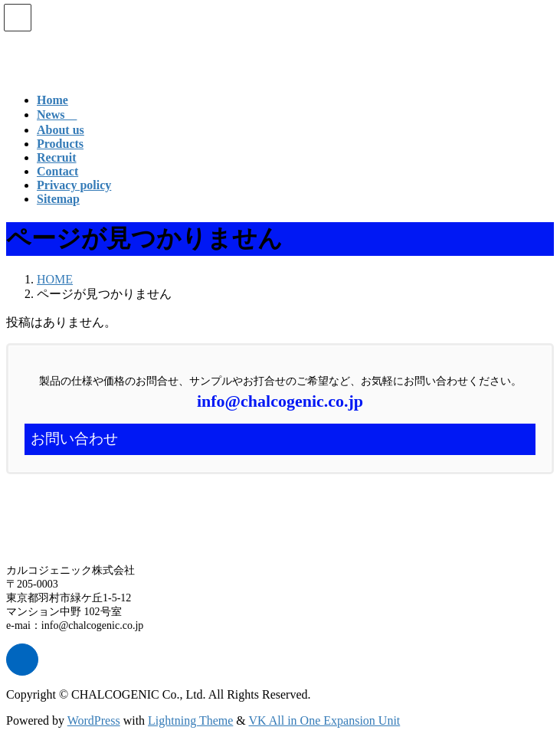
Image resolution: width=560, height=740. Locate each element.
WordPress (94, 720)
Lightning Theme (190, 720)
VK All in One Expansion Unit (325, 720)
